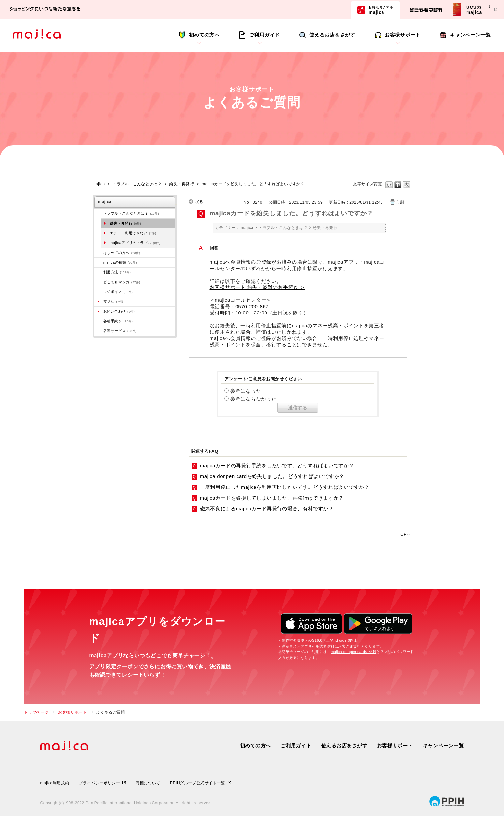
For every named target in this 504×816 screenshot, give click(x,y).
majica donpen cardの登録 (353, 652)
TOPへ (404, 534)
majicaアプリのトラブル (135, 243)
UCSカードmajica (479, 10)
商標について (148, 783)
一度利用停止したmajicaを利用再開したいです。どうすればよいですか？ (285, 487)
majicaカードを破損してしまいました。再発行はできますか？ (272, 498)
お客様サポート (403, 35)
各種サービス (120, 331)
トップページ (36, 712)
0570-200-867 (252, 306)
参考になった (246, 391)
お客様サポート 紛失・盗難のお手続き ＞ (258, 287)
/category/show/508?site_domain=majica (99, 262)
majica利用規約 (55, 783)
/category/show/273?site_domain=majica (99, 213)
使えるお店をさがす (332, 35)
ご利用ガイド (265, 35)
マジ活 (113, 301)
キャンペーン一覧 (470, 35)
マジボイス (118, 292)
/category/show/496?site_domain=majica (99, 282)
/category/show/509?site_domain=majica (99, 272)
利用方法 (117, 272)
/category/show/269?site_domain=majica (99, 253)
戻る (199, 202)
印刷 (400, 202)
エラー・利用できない (133, 233)
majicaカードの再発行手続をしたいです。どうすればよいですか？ (277, 466)
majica (382, 10)
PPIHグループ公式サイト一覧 (198, 783)
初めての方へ (204, 35)
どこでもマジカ (122, 282)
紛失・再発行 (182, 184)
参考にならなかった (253, 399)
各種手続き (118, 321)
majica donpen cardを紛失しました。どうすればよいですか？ (272, 476)
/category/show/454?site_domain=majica (99, 292)
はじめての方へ (122, 253)
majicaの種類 (120, 262)
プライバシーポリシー (99, 783)
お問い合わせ (119, 311)
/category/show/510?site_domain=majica (99, 331)
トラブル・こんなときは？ (137, 184)
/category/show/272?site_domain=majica (99, 321)
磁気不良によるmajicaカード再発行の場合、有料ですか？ (267, 509)
